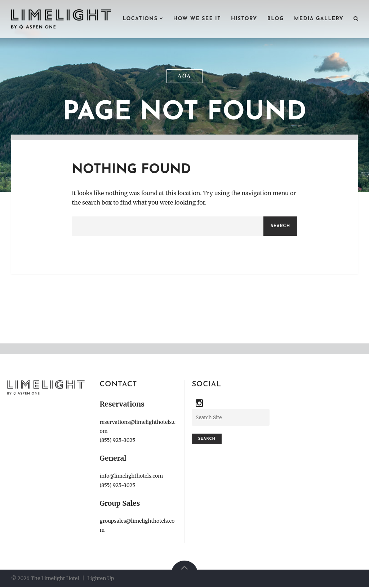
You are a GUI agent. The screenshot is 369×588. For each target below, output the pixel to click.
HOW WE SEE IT (197, 19)
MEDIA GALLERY (319, 19)
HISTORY (244, 19)
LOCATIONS (140, 19)
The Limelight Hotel (55, 579)
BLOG (276, 19)
